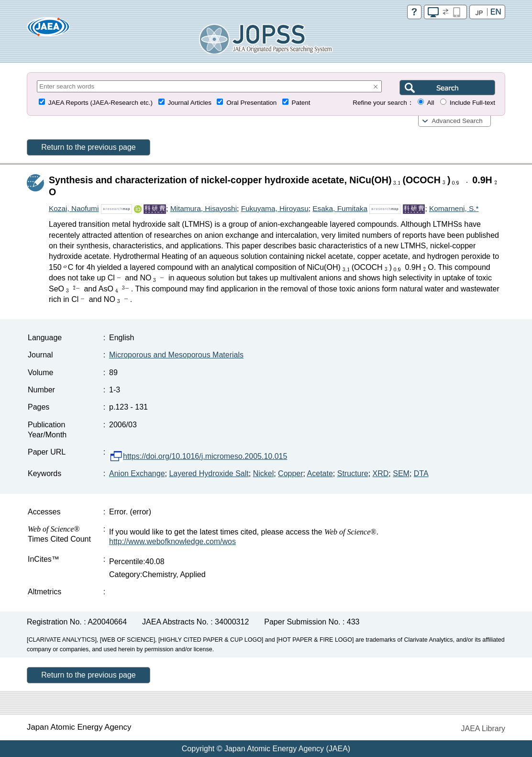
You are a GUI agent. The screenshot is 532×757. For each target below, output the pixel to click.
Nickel (264, 473)
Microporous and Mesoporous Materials (176, 355)
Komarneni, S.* (454, 208)
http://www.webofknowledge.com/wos (172, 541)
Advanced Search (457, 121)
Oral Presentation (251, 103)
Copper (290, 473)
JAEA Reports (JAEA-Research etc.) (100, 103)
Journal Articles (189, 103)
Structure (353, 473)
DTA (421, 473)
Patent (301, 103)
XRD (381, 473)
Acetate (320, 473)
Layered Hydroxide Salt (209, 473)
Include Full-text (472, 103)
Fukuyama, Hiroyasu (275, 208)
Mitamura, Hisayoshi (204, 208)
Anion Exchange (137, 473)
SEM (401, 473)
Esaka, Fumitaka (340, 208)
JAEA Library (483, 729)
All (430, 103)
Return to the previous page (88, 147)
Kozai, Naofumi (74, 208)
